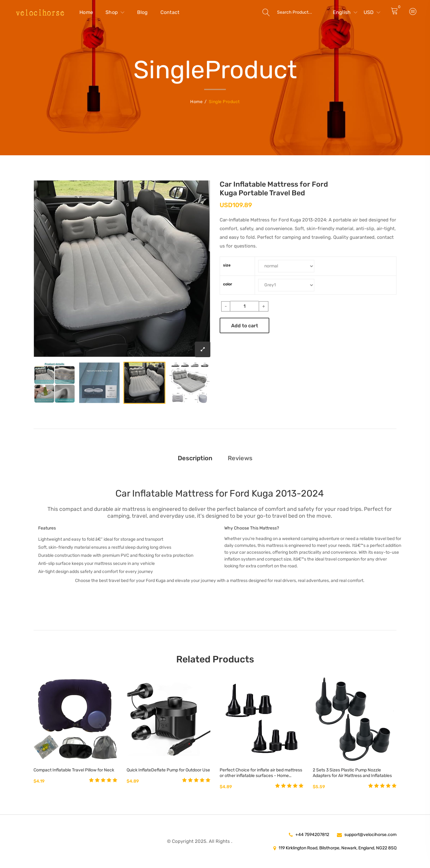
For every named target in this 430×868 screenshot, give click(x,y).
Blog (143, 12)
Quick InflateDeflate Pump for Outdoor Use (168, 770)
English (345, 12)
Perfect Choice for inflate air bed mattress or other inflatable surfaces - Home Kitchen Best (261, 773)
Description (195, 458)
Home (86, 12)
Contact (170, 12)
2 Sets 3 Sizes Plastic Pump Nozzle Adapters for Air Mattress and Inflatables (352, 773)
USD (372, 12)
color (228, 284)
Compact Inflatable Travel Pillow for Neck (74, 770)
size (227, 265)
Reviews (240, 458)
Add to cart (245, 326)
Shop (115, 12)
